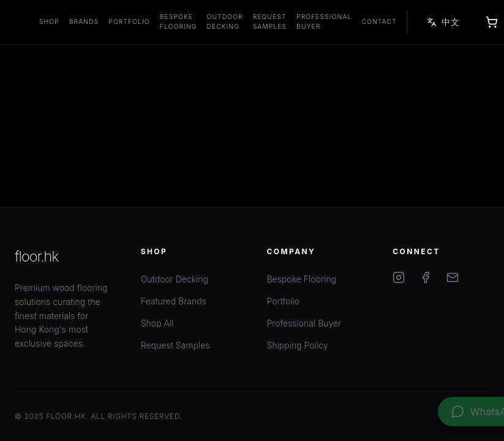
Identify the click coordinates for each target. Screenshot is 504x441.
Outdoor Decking (225, 22)
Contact (379, 22)
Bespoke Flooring (179, 22)
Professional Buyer (324, 22)
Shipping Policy (298, 345)
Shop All (157, 323)
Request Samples (270, 22)
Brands (84, 22)
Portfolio (129, 22)
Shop (49, 22)
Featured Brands (174, 301)
